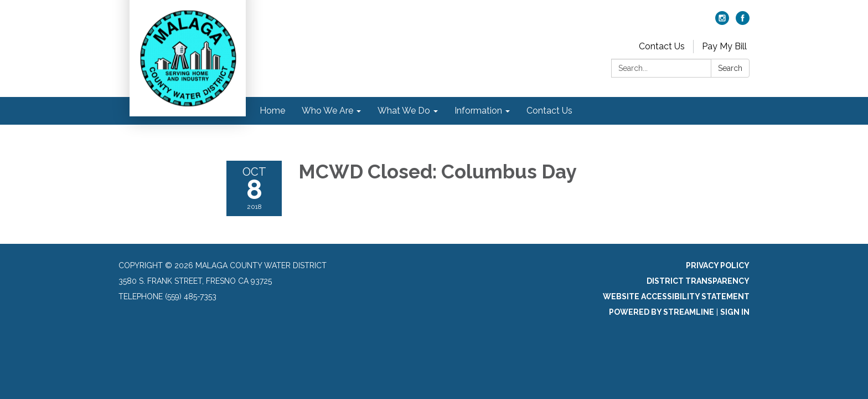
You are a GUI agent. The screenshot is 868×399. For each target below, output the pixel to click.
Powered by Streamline (662, 312)
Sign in (735, 312)
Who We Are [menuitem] (327, 111)
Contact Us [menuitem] (549, 111)
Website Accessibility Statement (676, 296)
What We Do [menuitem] (404, 111)
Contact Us (662, 46)
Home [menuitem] (272, 111)
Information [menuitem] (478, 111)
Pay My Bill (724, 46)
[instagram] (722, 22)
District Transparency (698, 281)
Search (730, 68)
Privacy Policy (718, 265)
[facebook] (743, 22)
